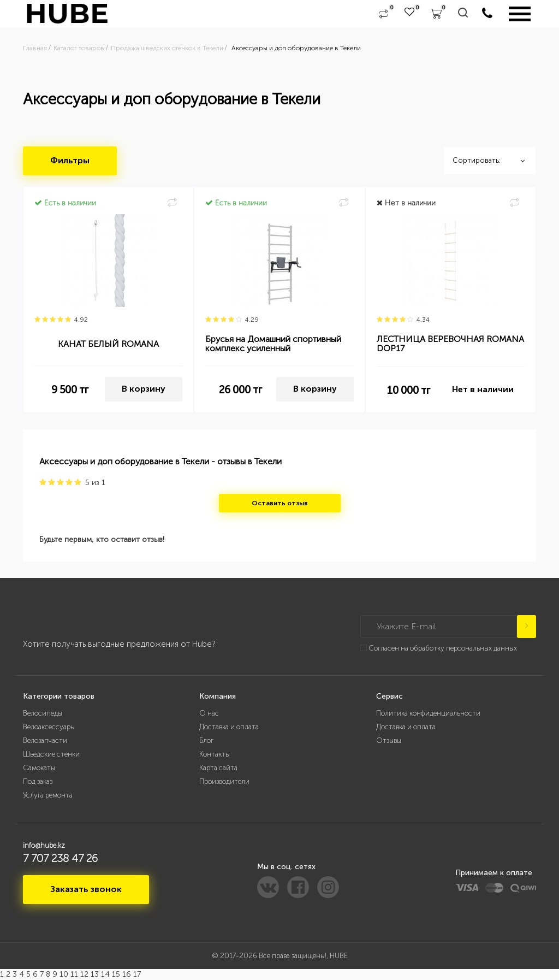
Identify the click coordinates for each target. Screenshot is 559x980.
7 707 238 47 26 (60, 858)
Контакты (215, 754)
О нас (209, 713)
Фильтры (70, 160)
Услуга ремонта (48, 795)
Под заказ (38, 781)
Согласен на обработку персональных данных (443, 648)
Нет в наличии (483, 389)
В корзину (144, 389)
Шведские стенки (51, 754)
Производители (224, 781)
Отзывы (389, 740)
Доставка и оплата (229, 727)
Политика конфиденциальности (428, 713)
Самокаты (39, 768)
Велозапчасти (45, 740)
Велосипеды (43, 713)
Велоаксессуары (49, 727)
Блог (206, 740)
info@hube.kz (44, 845)
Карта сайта (218, 768)
